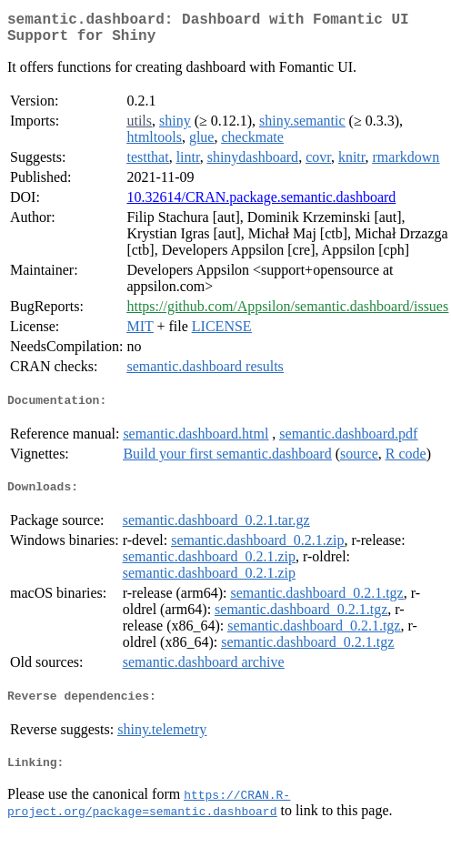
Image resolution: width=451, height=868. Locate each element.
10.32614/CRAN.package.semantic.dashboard (261, 204)
